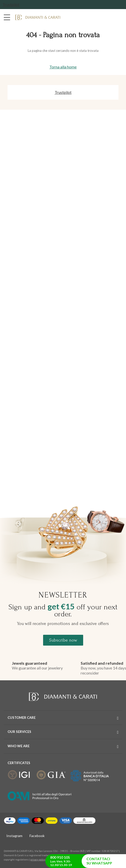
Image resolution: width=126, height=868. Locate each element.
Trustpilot (11, 5)
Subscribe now (63, 640)
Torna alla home (63, 67)
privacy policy (38, 859)
